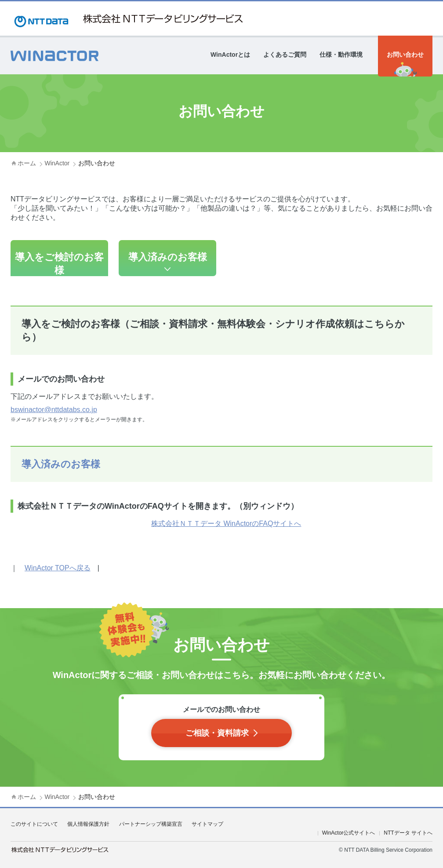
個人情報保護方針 (88, 824)
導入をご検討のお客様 (59, 264)
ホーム (27, 163)
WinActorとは (230, 55)
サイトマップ (207, 824)
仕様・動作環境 (341, 55)
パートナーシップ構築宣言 (151, 824)
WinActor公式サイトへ (349, 833)
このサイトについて (34, 824)
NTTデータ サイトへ (408, 833)
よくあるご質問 (285, 55)
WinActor (57, 163)
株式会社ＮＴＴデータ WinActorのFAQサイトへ (226, 523)
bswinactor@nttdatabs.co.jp (54, 410)
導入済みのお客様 (168, 257)
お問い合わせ (405, 55)
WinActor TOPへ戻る (58, 568)
